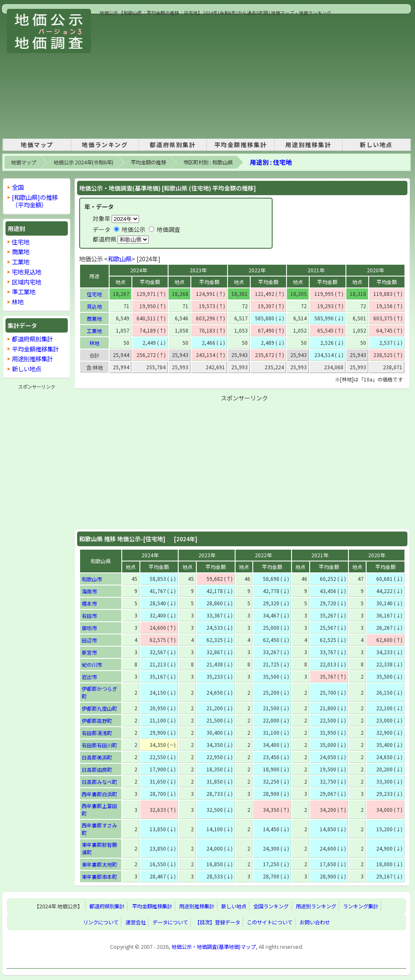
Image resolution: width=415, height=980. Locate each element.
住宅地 (94, 294)
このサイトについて (270, 922)
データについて (170, 922)
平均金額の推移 (148, 162)
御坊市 (89, 628)
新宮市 (89, 652)
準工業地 (24, 291)
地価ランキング (105, 145)
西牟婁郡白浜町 (99, 794)
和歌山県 (120, 259)
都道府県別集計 (173, 145)
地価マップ (37, 145)
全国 (18, 187)
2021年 (316, 270)
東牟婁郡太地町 (99, 864)
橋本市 (89, 603)
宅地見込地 (27, 272)
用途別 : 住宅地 (271, 162)
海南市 (89, 591)
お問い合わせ (315, 922)
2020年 (375, 270)
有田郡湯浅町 (97, 733)
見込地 (94, 306)
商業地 (94, 318)
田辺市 (89, 640)
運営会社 (136, 922)
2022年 (257, 270)
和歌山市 (92, 579)
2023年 (198, 270)
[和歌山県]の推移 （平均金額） (35, 201)
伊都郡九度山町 (99, 708)
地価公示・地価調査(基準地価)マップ (214, 947)
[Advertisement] (213, 75)
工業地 (94, 331)
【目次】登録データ (217, 922)
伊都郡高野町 (97, 721)
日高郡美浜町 (97, 757)
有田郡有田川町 (99, 745)
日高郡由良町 (97, 769)
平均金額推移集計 (241, 145)
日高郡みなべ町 (99, 782)
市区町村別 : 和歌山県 (208, 162)
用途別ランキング (316, 906)
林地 (94, 343)
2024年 (139, 270)
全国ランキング (271, 906)
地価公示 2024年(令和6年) (83, 162)
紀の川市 (92, 665)
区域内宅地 (27, 282)
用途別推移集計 (308, 145)
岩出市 (89, 677)
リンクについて (101, 922)
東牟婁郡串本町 (99, 877)
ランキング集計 (361, 906)
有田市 (89, 616)
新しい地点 (376, 145)
